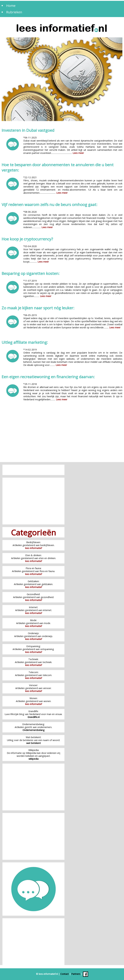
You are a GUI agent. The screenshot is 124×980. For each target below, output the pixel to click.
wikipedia (34, 759)
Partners (76, 974)
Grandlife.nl (34, 717)
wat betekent (34, 743)
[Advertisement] (62, 434)
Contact (65, 974)
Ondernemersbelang (34, 730)
